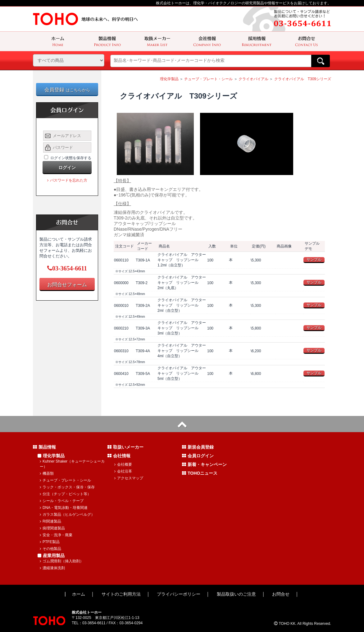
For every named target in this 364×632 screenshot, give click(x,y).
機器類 (47, 473)
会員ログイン (198, 456)
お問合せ (281, 594)
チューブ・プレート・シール (208, 79)
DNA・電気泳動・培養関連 (64, 508)
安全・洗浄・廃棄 (56, 535)
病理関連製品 (52, 528)
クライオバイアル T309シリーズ (303, 79)
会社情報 (119, 456)
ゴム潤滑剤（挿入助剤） (62, 561)
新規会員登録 (198, 447)
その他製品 (50, 549)
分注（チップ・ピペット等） (65, 494)
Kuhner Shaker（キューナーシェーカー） (72, 464)
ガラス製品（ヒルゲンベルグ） (67, 514)
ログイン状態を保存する (71, 158)
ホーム (79, 594)
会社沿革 (123, 471)
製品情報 (44, 447)
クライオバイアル (253, 79)
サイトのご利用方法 (121, 594)
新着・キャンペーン (204, 464)
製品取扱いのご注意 (236, 594)
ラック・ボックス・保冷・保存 (67, 487)
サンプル (314, 260)
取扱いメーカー (125, 447)
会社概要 (123, 464)
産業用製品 (51, 556)
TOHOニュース (200, 473)
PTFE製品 (50, 542)
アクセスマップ (129, 478)
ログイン (67, 168)
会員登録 (67, 90)
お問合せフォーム (67, 285)
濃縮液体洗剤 (52, 568)
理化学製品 (169, 79)
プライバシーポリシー (179, 594)
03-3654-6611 (67, 268)
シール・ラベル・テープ (62, 501)
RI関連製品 (50, 521)
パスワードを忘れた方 (67, 180)
